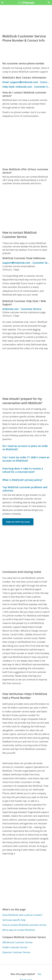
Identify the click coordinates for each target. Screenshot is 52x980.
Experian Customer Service (16, 952)
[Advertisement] (26, 143)
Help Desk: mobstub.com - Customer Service (26, 87)
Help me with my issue (18, 522)
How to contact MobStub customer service (24, 925)
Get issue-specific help (14, 920)
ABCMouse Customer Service (17, 942)
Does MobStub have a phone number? (22, 915)
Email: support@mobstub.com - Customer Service (26, 82)
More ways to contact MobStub (19, 930)
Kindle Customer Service (15, 947)
